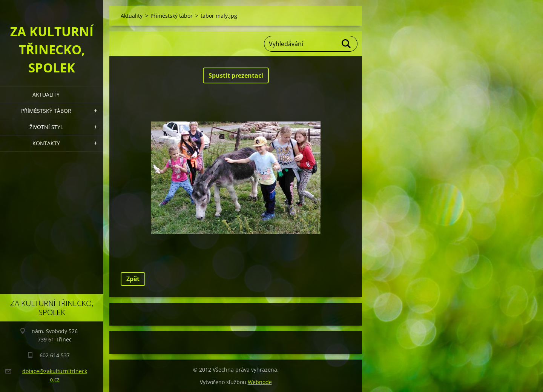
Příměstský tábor (46, 111)
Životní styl (46, 127)
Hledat (347, 44)
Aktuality (46, 95)
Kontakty (46, 143)
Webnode (260, 382)
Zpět (133, 279)
